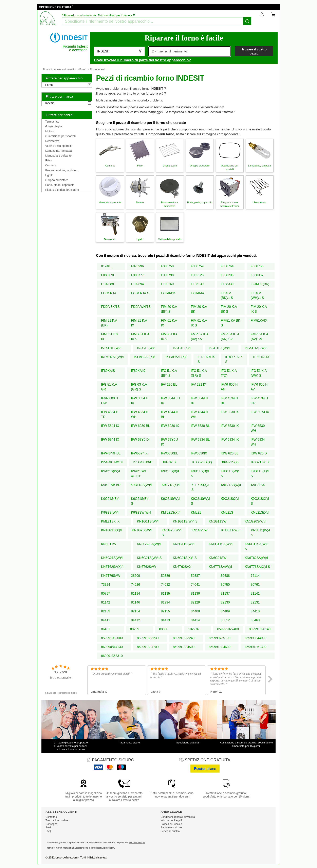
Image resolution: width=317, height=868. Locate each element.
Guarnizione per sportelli (61, 136)
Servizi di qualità (170, 831)
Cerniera (51, 165)
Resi (48, 827)
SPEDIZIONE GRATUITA (55, 7)
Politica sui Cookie (171, 824)
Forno (83, 69)
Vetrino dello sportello (59, 146)
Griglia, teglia (54, 126)
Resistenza (52, 141)
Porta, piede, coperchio (60, 185)
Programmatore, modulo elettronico (61, 170)
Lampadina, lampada (59, 151)
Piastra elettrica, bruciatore (62, 190)
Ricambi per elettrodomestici (59, 69)
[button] (119, 51)
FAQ (48, 831)
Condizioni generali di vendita (178, 817)
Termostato (52, 122)
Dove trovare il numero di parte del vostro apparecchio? (142, 60)
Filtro (48, 160)
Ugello (49, 175)
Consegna (51, 824)
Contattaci (51, 817)
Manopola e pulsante (58, 156)
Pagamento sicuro (171, 827)
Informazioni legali (171, 820)
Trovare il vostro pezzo (254, 51)
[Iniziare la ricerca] (247, 21)
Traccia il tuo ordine (57, 820)
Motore (50, 131)
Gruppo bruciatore (57, 180)
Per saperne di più (137, 843)
